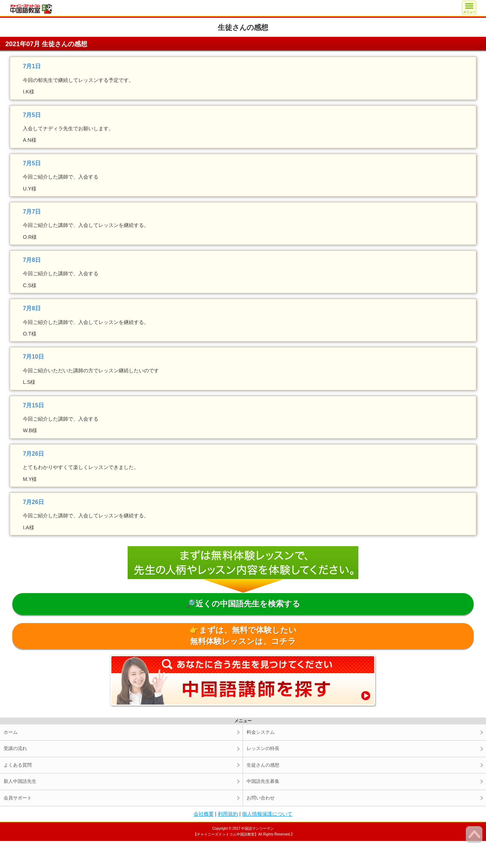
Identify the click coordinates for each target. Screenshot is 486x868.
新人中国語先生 (20, 781)
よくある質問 (18, 765)
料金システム (261, 732)
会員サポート (18, 798)
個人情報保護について (267, 814)
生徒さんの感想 (263, 765)
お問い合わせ (261, 798)
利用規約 (228, 814)
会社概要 (204, 814)
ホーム (11, 732)
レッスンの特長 (263, 748)
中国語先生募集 (263, 781)
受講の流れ (15, 748)
